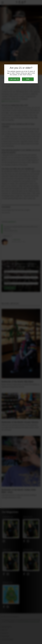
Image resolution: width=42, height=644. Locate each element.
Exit (28, 79)
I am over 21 (14, 79)
